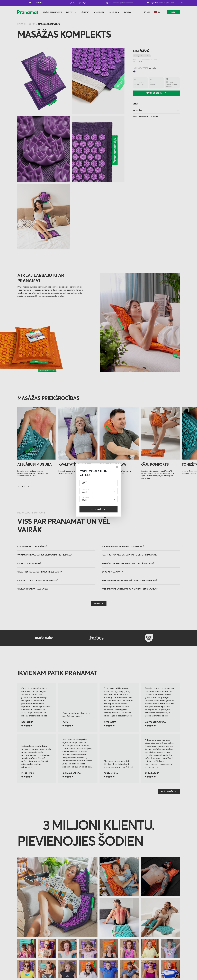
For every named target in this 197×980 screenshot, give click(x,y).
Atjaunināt (97, 509)
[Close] (117, 467)
